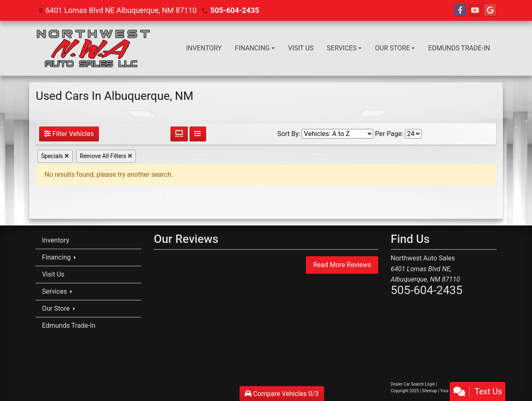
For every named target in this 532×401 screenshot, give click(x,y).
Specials (55, 156)
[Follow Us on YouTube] (475, 10)
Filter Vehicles (69, 134)
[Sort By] (337, 134)
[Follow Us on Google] (490, 10)
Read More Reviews (342, 265)
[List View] (198, 134)
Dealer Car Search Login (413, 384)
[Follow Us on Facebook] (460, 10)
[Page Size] (413, 134)
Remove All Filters (106, 156)
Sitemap (430, 391)
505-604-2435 (235, 10)
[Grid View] (179, 134)
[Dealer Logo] (93, 48)
